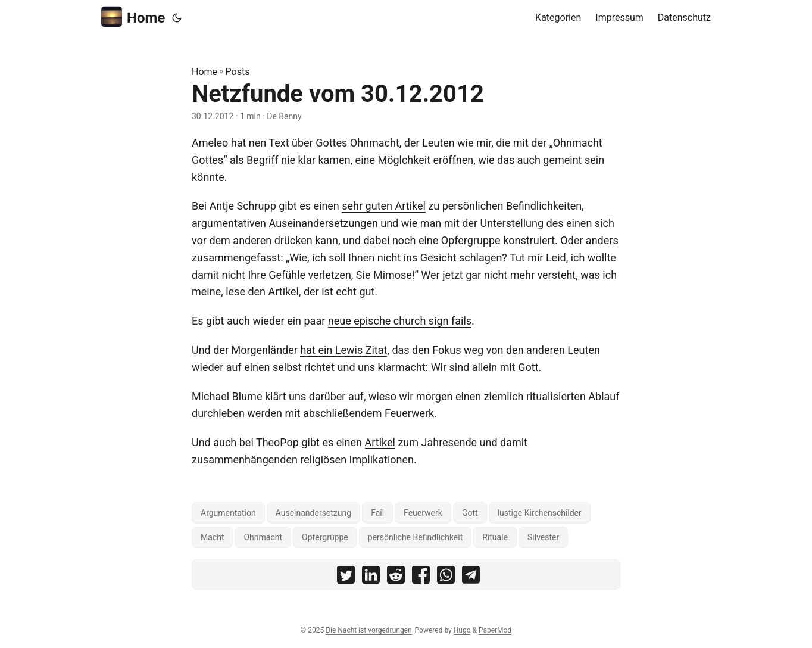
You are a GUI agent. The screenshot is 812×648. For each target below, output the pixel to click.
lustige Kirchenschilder (540, 513)
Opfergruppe (325, 537)
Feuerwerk (423, 513)
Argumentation (228, 513)
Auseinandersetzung (313, 513)
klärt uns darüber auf (314, 396)
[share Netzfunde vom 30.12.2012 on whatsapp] (446, 577)
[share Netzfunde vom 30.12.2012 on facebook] (421, 577)
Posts (238, 72)
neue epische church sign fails (400, 321)
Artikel (380, 442)
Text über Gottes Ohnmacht (334, 143)
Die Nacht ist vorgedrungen (368, 630)
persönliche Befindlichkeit (415, 537)
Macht (212, 537)
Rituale (495, 537)
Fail (377, 513)
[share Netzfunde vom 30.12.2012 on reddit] (396, 577)
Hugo (462, 630)
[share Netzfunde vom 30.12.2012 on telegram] (471, 577)
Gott (470, 513)
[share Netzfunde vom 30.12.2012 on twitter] (346, 577)
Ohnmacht (263, 537)
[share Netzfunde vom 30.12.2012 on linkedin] (371, 577)
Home (133, 17)
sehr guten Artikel (384, 206)
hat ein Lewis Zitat (343, 350)
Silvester (543, 537)
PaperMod (495, 630)
